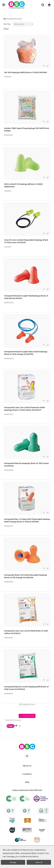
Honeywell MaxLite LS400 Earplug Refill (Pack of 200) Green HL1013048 (26, 688)
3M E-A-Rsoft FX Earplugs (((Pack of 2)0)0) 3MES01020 (23, 185)
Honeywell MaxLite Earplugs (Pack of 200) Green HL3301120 (27, 465)
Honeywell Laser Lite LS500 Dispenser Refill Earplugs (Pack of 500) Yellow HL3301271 (24, 409)
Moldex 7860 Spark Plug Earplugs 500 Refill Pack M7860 (27, 130)
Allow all (39, 862)
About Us (27, 766)
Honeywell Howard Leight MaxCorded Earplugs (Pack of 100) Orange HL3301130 (26, 353)
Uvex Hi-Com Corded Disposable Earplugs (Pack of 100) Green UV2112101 (26, 241)
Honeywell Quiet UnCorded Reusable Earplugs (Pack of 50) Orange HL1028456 (26, 576)
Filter (6, 29)
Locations (27, 774)
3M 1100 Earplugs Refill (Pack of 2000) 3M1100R (25, 72)
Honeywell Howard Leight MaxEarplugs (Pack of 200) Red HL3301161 (26, 297)
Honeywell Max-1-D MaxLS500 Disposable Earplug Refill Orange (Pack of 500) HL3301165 (27, 520)
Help (27, 782)
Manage (13, 862)
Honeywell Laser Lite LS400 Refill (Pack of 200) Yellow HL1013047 (26, 632)
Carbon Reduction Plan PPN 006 (27, 790)
